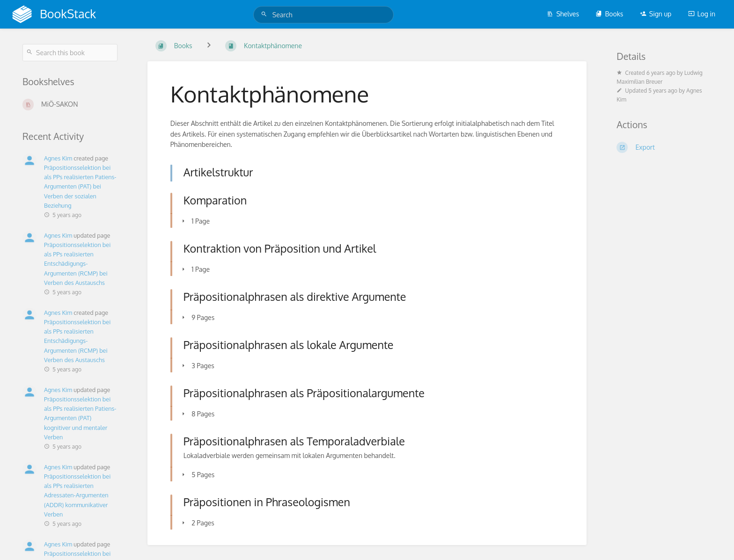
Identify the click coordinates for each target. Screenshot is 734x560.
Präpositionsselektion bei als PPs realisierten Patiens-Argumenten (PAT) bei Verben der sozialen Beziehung (80, 186)
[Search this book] (70, 53)
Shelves (563, 14)
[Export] (664, 147)
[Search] (265, 14)
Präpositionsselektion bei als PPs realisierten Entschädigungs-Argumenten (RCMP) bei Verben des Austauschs (77, 264)
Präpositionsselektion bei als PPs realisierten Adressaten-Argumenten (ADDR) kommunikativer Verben (77, 495)
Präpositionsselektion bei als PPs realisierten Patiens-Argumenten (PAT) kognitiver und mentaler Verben (80, 418)
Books (609, 14)
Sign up (656, 14)
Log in (702, 14)
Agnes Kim (58, 158)
